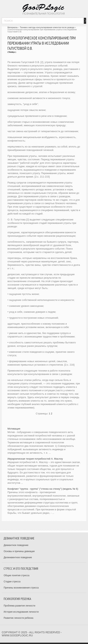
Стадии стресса (12, 582)
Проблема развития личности (19, 606)
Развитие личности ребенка (18, 618)
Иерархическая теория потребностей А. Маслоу (35, 459)
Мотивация (14, 429)
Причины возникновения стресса (21, 588)
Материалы (13, 27)
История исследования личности (21, 612)
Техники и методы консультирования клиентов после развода (47, 27)
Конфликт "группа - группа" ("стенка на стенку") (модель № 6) (43, 489)
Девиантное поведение (16, 545)
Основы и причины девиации (19, 551)
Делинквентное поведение (18, 557)
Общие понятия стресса (17, 575)
